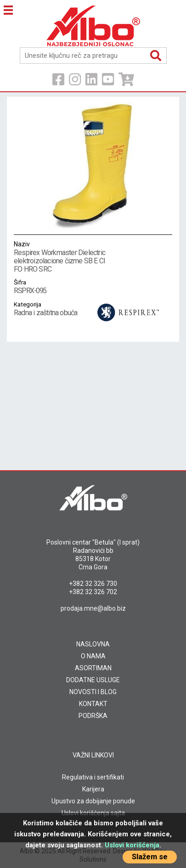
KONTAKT (93, 704)
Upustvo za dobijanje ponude (93, 801)
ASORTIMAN (93, 668)
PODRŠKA (93, 716)
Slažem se (150, 857)
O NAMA (93, 656)
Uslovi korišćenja (132, 845)
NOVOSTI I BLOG (93, 692)
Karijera (93, 789)
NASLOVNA (93, 644)
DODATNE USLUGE (93, 680)
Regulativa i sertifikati (93, 777)
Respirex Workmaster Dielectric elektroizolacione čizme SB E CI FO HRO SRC (60, 256)
